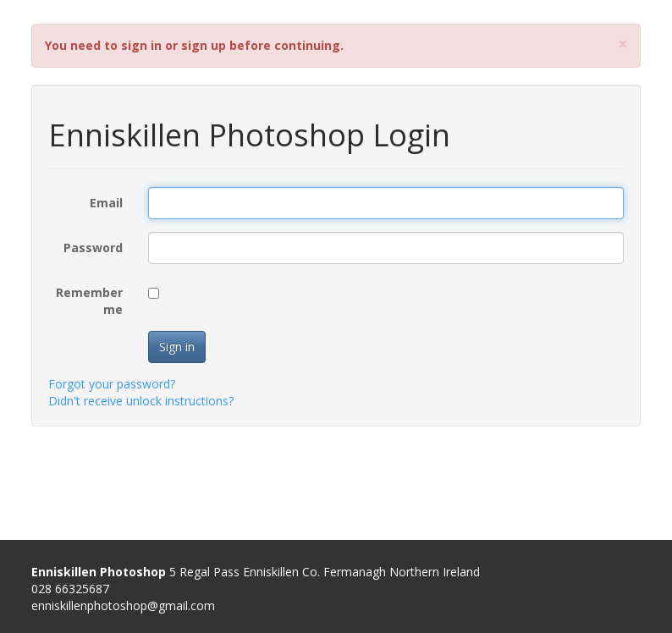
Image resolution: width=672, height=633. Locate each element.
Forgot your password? (112, 384)
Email (106, 203)
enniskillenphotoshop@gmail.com (123, 605)
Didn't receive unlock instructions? (141, 401)
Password (93, 248)
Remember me (89, 301)
